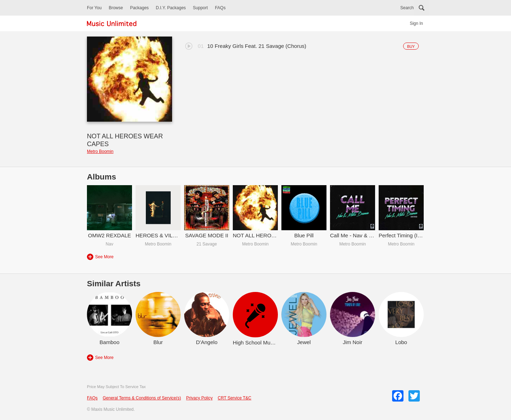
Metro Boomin (100, 151)
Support (200, 8)
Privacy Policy (199, 398)
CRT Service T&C (235, 398)
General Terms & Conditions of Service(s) (142, 398)
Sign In (416, 23)
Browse (116, 8)
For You (94, 8)
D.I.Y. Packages (171, 8)
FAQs (220, 8)
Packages (139, 8)
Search (407, 8)
